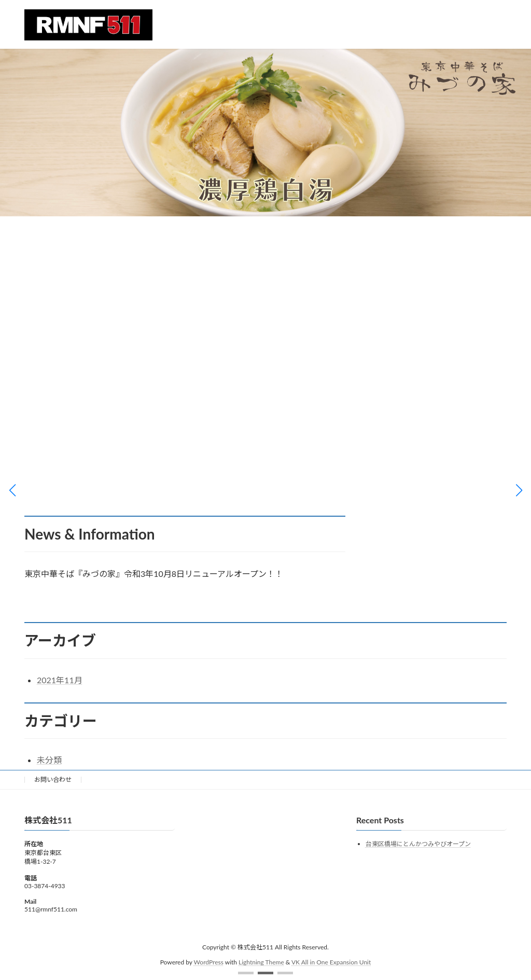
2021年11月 (60, 680)
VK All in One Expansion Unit (331, 962)
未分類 (49, 760)
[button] (246, 973)
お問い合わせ (53, 779)
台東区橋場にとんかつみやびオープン (418, 844)
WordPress (209, 962)
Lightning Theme (261, 962)
